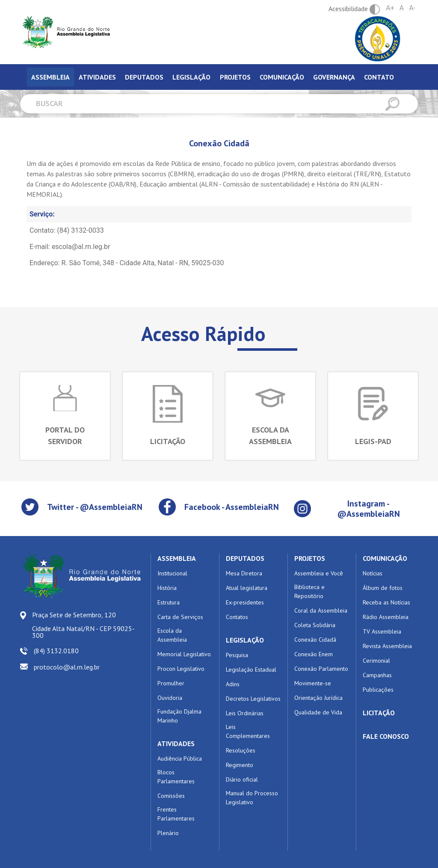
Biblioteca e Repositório (309, 591)
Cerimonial (376, 661)
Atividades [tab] (97, 77)
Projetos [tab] (235, 77)
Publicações (378, 690)
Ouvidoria (170, 698)
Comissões (171, 796)
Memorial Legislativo (184, 654)
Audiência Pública (180, 758)
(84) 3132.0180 (56, 651)
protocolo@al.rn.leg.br (67, 667)
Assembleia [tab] (50, 77)
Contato (379, 77)
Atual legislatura (247, 588)
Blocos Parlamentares (176, 777)
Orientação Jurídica (318, 698)
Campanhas (377, 675)
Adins (233, 684)
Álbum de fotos (383, 588)
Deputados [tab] (144, 77)
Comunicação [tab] (282, 77)
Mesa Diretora (244, 573)
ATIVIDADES (176, 744)
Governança (334, 77)
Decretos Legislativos (253, 699)
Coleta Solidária (315, 625)
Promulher (171, 683)
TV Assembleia (382, 631)
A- (412, 8)
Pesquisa (237, 655)
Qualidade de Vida (318, 712)
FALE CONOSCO (386, 736)
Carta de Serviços (180, 617)
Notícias (373, 573)
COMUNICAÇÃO (385, 558)
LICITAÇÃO (379, 713)
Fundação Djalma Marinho (179, 716)
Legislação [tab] (191, 77)
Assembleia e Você (319, 573)
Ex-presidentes (245, 602)
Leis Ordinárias (245, 713)
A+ (390, 8)
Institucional (172, 573)
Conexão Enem (314, 654)
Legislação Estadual (251, 670)
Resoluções (241, 750)
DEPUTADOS (245, 558)
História (167, 588)
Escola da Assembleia (172, 635)
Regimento (240, 765)
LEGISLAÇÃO (245, 640)
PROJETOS (310, 558)
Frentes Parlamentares (176, 814)
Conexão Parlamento (321, 669)
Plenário (168, 833)
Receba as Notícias (386, 602)
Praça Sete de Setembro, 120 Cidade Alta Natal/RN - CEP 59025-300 (83, 625)
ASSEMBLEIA (177, 558)
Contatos (237, 617)
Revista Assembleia (387, 646)
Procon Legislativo (181, 669)
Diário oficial (242, 779)
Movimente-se (313, 683)
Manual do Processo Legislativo (252, 798)
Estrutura (169, 602)
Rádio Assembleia (386, 617)
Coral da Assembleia (321, 610)
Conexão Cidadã (315, 640)
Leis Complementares (248, 731)
